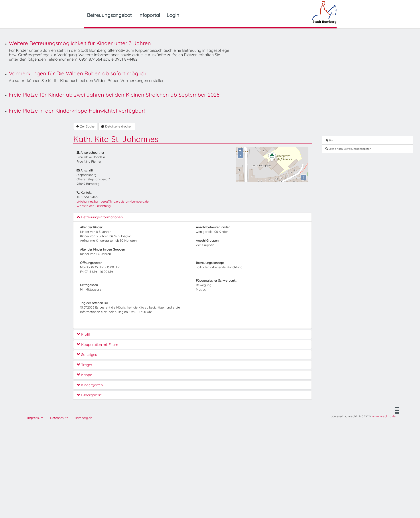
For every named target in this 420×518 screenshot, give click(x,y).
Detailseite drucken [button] (117, 126)
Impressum (35, 418)
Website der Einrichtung (94, 206)
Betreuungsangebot (109, 15)
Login (173, 15)
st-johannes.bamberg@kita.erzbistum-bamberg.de (113, 201)
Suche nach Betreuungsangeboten (348, 149)
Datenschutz (59, 418)
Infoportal (149, 15)
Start (330, 140)
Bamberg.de (84, 418)
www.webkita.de (384, 416)
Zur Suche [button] (85, 126)
